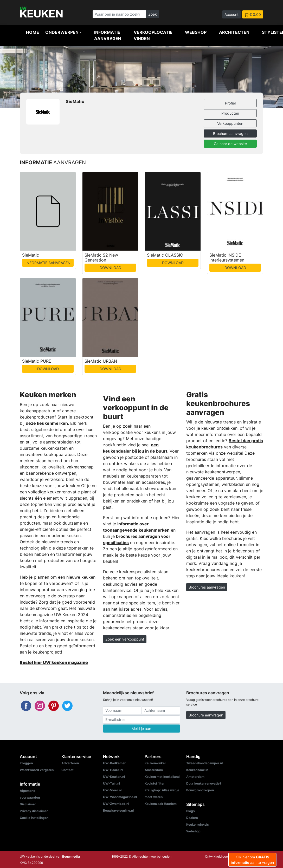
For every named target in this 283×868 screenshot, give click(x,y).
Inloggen (26, 763)
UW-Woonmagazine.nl (120, 797)
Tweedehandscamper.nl (204, 763)
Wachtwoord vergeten (37, 770)
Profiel (230, 103)
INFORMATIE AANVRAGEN (48, 263)
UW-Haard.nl (113, 770)
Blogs (191, 811)
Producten (230, 113)
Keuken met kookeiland (162, 777)
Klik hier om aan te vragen (252, 860)
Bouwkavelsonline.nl (118, 810)
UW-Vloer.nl (112, 790)
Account (231, 14)
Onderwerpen (62, 32)
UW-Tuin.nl (111, 783)
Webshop (196, 32)
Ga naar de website (230, 144)
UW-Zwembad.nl (116, 804)
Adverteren (70, 763)
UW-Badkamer (114, 763)
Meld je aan (141, 729)
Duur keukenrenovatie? (204, 783)
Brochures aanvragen (207, 587)
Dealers (192, 818)
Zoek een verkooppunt (125, 639)
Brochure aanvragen (230, 133)
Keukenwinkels (198, 824)
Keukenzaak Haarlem (161, 804)
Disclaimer (28, 804)
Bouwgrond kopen (200, 790)
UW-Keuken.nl (114, 777)
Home (33, 32)
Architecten (234, 32)
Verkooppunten (230, 123)
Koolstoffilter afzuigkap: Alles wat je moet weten (162, 790)
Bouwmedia (71, 856)
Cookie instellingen (34, 818)
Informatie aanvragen (108, 35)
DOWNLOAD (110, 268)
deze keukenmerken (47, 423)
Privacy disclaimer (34, 811)
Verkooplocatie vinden (153, 35)
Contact (67, 770)
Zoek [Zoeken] (153, 14)
